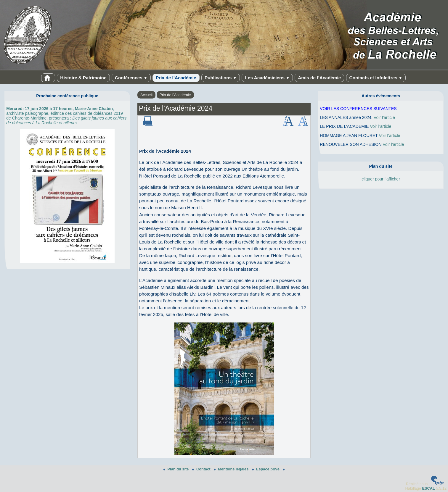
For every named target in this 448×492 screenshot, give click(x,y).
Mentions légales (232, 469)
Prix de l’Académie (176, 78)
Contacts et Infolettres (376, 78)
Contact (202, 469)
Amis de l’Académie (319, 78)
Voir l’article (384, 117)
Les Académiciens (267, 78)
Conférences (131, 78)
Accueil (146, 95)
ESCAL (428, 488)
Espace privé (266, 469)
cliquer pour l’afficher (381, 179)
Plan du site (177, 469)
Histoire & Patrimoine (83, 78)
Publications (221, 78)
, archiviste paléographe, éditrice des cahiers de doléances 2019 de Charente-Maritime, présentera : (66, 116)
